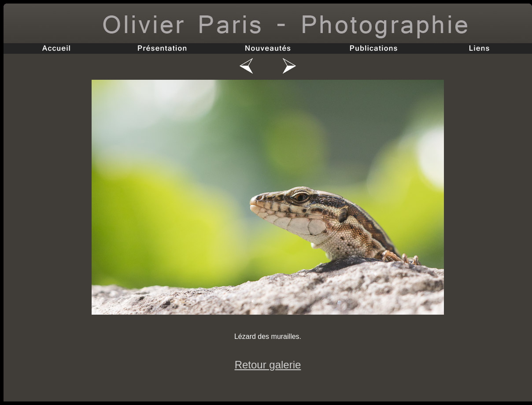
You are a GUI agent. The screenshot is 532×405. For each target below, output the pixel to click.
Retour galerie (268, 365)
